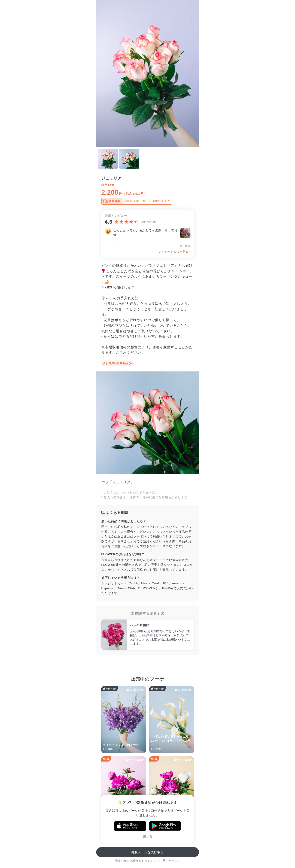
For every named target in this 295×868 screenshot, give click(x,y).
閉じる (147, 837)
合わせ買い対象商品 (118, 364)
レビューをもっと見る (173, 252)
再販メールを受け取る (147, 852)
